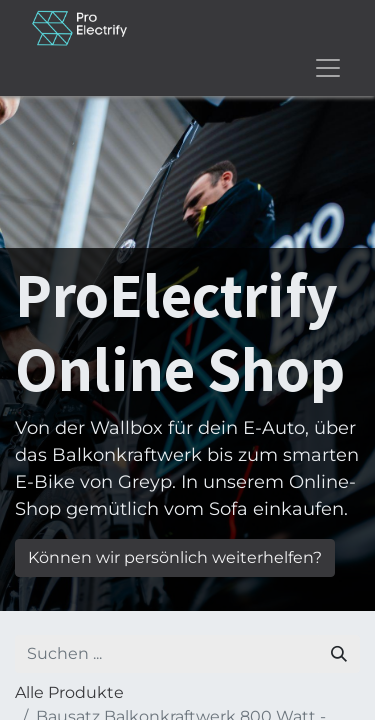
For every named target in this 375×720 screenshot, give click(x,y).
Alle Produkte (69, 692)
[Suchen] (339, 654)
